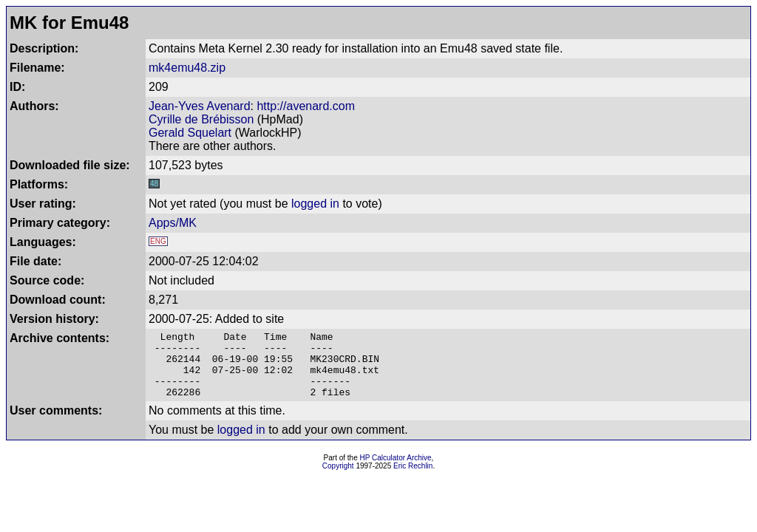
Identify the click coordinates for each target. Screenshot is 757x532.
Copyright (338, 479)
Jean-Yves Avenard (200, 106)
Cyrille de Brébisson (201, 119)
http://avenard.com (306, 106)
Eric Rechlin (413, 479)
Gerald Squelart (190, 133)
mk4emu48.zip (187, 68)
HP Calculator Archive (396, 471)
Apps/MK (173, 223)
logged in (315, 204)
